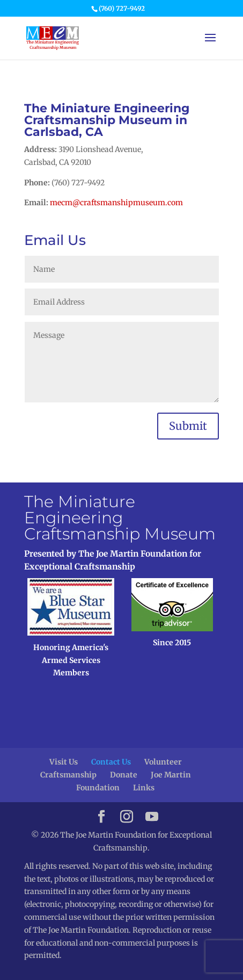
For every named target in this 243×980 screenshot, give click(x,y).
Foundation (98, 788)
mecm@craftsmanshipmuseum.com (116, 203)
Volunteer (163, 762)
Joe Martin (171, 775)
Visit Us (64, 762)
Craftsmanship (68, 775)
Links (144, 788)
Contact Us (111, 762)
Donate (124, 775)
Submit (188, 426)
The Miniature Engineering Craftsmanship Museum (120, 518)
